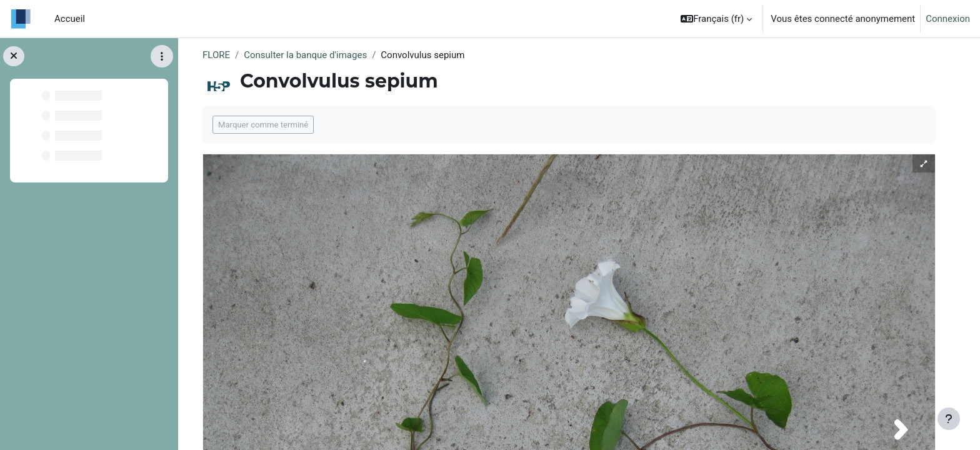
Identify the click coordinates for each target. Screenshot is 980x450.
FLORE (216, 55)
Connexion (948, 19)
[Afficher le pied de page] (949, 419)
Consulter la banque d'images (305, 55)
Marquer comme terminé (263, 125)
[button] (716, 19)
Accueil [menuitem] (70, 19)
